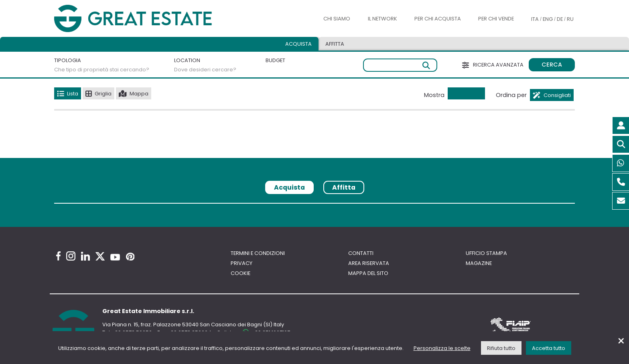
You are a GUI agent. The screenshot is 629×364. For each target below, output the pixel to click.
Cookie (240, 273)
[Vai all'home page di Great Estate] (149, 19)
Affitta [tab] (335, 44)
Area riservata (369, 263)
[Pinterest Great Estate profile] (130, 257)
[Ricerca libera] (400, 65)
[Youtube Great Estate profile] (115, 257)
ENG (548, 19)
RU (570, 19)
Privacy (241, 263)
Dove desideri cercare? (205, 70)
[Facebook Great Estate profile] (58, 256)
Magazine (479, 263)
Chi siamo (337, 19)
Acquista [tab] (298, 44)
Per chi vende (496, 19)
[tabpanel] (314, 206)
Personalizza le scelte (442, 348)
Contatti (361, 253)
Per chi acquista (438, 19)
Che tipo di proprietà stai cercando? (102, 70)
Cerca (552, 65)
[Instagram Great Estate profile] (71, 256)
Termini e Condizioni (258, 253)
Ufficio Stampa (486, 253)
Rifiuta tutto (501, 348)
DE (560, 19)
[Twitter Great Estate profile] (100, 256)
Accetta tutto (549, 348)
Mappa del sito (368, 273)
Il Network (382, 19)
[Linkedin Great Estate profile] (85, 256)
